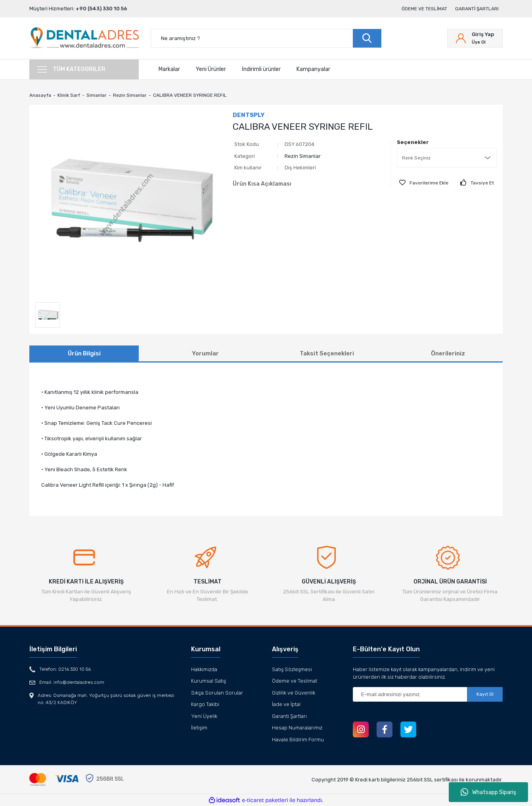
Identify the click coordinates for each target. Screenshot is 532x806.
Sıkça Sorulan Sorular (217, 693)
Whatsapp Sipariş (488, 792)
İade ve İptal (286, 704)
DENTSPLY (249, 115)
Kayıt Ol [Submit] (485, 694)
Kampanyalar (313, 69)
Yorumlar (205, 353)
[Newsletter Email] (428, 694)
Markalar (169, 69)
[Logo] (84, 38)
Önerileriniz (448, 353)
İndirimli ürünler (261, 69)
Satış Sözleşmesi (292, 669)
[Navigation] (84, 69)
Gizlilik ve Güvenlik (294, 693)
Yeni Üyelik (204, 716)
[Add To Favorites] (424, 183)
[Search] (266, 38)
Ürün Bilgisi (84, 353)
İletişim (199, 728)
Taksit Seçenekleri (327, 353)
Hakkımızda (204, 669)
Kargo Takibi (205, 704)
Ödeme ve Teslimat (424, 9)
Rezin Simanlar (303, 156)
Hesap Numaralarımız (297, 728)
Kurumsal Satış (209, 681)
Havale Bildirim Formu (298, 740)
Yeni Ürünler (211, 69)
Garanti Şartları (477, 9)
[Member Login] (475, 38)
